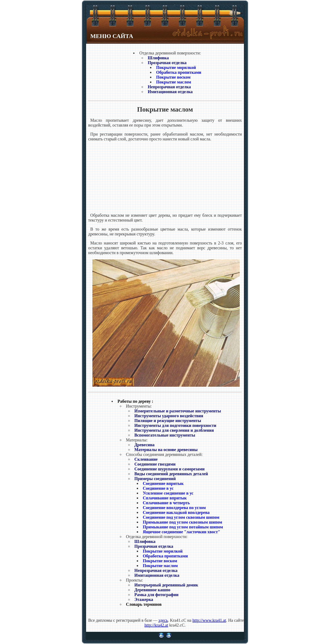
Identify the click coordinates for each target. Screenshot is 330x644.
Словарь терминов (144, 604)
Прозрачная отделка (167, 63)
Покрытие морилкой (176, 67)
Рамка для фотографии (156, 595)
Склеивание (146, 459)
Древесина (145, 445)
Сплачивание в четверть (166, 503)
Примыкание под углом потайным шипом (183, 527)
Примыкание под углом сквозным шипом (183, 522)
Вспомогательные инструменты (165, 435)
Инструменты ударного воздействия (169, 416)
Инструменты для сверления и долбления (174, 430)
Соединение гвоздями (155, 464)
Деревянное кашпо (152, 590)
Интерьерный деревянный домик (166, 585)
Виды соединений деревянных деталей (171, 474)
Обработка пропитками (179, 72)
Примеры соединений (155, 479)
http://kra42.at (156, 625)
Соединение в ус (158, 488)
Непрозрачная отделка (169, 87)
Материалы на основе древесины (166, 450)
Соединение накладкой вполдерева (176, 512)
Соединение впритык (163, 483)
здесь (163, 620)
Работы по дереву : (135, 401)
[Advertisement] (165, 177)
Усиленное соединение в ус (168, 493)
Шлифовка (158, 58)
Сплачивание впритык (165, 498)
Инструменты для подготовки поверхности (175, 425)
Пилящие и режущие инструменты (168, 421)
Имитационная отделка (170, 92)
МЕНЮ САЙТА (112, 36)
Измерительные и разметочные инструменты (178, 411)
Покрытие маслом (174, 82)
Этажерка (144, 599)
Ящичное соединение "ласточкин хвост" (182, 532)
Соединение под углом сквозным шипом (181, 517)
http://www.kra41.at (209, 620)
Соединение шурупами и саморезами (170, 469)
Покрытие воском (173, 77)
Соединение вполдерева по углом (174, 508)
